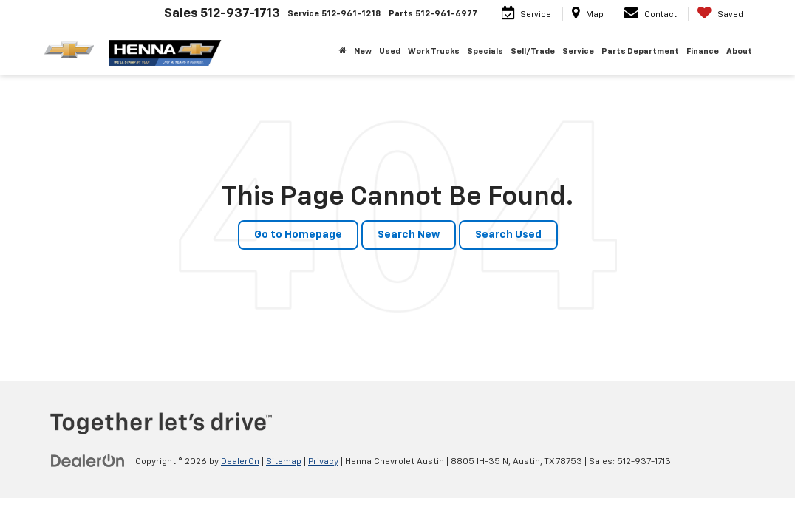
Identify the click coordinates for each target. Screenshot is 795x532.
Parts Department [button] (640, 51)
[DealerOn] (88, 461)
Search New (409, 235)
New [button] (363, 51)
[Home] (343, 52)
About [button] (739, 51)
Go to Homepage (298, 235)
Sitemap (284, 462)
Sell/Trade (533, 51)
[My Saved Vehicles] (720, 14)
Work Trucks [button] (434, 51)
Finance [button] (703, 51)
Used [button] (390, 51)
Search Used (508, 235)
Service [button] (578, 51)
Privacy (323, 462)
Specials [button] (485, 51)
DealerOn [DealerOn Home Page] (240, 462)
